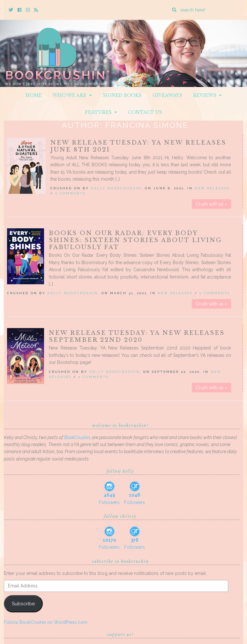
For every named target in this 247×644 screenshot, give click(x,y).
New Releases (212, 188)
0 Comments (71, 193)
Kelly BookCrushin (116, 188)
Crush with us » (211, 204)
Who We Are (72, 95)
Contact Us (145, 112)
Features (101, 112)
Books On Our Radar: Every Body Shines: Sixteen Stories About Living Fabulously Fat (135, 240)
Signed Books (122, 95)
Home (34, 95)
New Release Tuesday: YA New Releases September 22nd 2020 (137, 336)
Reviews (207, 95)
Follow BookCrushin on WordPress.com (46, 622)
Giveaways (167, 95)
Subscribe (23, 604)
